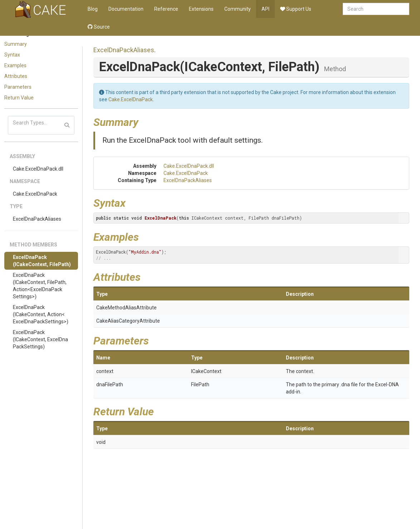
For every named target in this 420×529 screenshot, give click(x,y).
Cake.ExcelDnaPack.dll (38, 169)
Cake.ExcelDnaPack (35, 194)
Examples (15, 65)
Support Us (296, 9)
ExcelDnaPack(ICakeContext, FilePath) (42, 261)
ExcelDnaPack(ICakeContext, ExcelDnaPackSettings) (40, 339)
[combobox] (376, 9)
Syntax (12, 55)
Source (99, 27)
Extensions (201, 9)
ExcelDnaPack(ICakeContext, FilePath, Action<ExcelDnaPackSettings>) (40, 286)
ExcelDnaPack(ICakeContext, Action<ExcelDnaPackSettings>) (41, 314)
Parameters (18, 87)
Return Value (19, 98)
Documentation (126, 9)
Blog (93, 9)
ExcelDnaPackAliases (37, 219)
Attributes (16, 76)
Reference (166, 9)
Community (238, 9)
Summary (16, 44)
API (265, 9)
